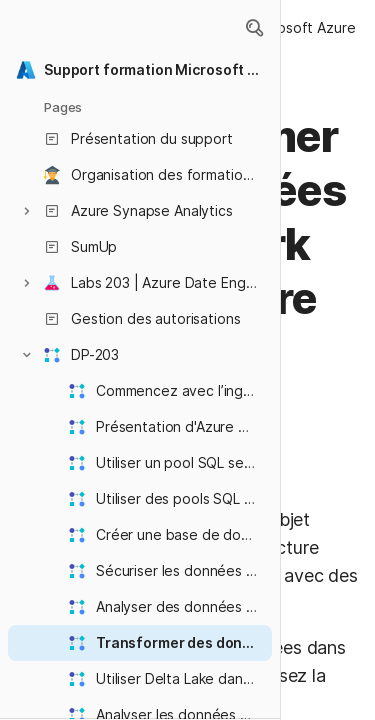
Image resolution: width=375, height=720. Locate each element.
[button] (254, 28)
